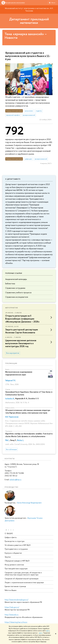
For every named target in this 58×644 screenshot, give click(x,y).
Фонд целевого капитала (14, 565)
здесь (48, 631)
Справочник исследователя (17, 297)
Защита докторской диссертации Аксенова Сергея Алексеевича (22, 331)
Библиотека (10, 284)
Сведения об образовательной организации (22, 578)
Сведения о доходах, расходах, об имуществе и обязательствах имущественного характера (23, 573)
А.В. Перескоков (12, 417)
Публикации (11, 363)
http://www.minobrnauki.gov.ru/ (17, 600)
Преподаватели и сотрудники (16, 549)
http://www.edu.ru (12, 615)
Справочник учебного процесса (18, 292)
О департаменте (13, 179)
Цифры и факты (11, 537)
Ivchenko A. (10, 398)
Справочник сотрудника (15, 288)
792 (14, 131)
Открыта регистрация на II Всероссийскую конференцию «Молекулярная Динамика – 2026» (22, 319)
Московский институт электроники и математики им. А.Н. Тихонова (29, 9)
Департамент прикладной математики (29, 21)
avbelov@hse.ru (15, 480)
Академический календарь (16, 279)
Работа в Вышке (11, 590)
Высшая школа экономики (15, 3)
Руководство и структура (15, 541)
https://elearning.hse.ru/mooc (16, 622)
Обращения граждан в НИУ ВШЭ (17, 561)
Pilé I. (7, 440)
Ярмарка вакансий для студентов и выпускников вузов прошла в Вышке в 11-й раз (28, 56)
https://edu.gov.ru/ (12, 607)
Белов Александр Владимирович (29, 503)
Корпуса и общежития (13, 553)
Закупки (8, 557)
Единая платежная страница (15, 586)
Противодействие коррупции (16, 568)
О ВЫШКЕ (9, 533)
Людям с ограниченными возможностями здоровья (24, 582)
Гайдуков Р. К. (10, 380)
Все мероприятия (13, 353)
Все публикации (11, 449)
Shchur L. (20, 440)
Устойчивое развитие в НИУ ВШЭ (18, 545)
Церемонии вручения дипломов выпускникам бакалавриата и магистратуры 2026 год (21, 343)
